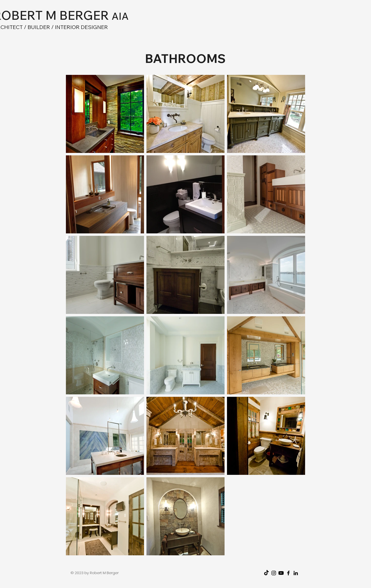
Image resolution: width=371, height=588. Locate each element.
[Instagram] (274, 573)
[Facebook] (288, 573)
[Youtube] (281, 573)
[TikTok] (266, 573)
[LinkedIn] (296, 573)
